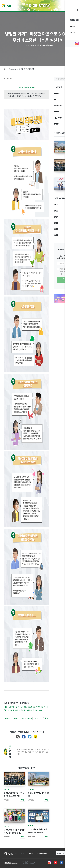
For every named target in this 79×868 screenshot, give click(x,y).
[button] (63, 300)
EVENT (57, 124)
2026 (56, 205)
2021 (56, 235)
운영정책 (30, 853)
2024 (56, 217)
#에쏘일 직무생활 (27, 718)
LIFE (56, 100)
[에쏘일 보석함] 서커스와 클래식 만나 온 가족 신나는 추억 (23, 710)
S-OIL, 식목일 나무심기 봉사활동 (73, 144)
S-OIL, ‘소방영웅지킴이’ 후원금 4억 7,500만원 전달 (14, 796)
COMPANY (58, 106)
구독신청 (65, 280)
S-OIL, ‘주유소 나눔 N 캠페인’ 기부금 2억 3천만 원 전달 (15, 833)
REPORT (57, 94)
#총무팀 (16, 718)
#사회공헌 (8, 718)
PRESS (57, 112)
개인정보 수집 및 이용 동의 (66, 271)
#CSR (36, 718)
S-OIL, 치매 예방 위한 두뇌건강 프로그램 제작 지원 (39, 832)
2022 (56, 229)
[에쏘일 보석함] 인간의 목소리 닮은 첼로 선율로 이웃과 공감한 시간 (26, 707)
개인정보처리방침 (42, 853)
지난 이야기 (58, 118)
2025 (56, 211)
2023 (56, 223)
